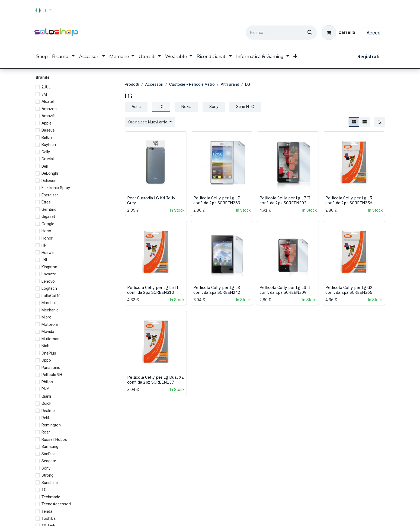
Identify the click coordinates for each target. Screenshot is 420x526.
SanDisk (49, 454)
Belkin (47, 138)
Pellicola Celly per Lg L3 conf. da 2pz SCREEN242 (217, 290)
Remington (51, 425)
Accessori (154, 84)
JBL (45, 260)
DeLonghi (50, 173)
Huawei (48, 253)
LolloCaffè (51, 296)
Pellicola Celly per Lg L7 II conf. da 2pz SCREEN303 (285, 200)
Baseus (48, 130)
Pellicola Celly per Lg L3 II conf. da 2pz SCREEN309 (285, 290)
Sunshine (50, 483)
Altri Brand (230, 84)
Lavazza (49, 274)
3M (44, 94)
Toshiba (49, 518)
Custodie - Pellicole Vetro (192, 84)
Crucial (48, 159)
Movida (48, 331)
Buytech (49, 145)
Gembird (49, 209)
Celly (46, 152)
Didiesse (49, 181)
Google (48, 224)
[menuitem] (42, 57)
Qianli (46, 396)
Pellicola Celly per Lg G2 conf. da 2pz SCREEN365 (349, 290)
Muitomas (50, 339)
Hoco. (47, 231)
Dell (45, 166)
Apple (47, 123)
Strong (47, 475)
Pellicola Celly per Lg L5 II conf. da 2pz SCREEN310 (153, 290)
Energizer (50, 195)
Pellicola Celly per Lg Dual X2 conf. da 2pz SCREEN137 (156, 380)
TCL (45, 490)
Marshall (49, 303)
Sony (46, 468)
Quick (46, 403)
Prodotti (132, 84)
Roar (46, 432)
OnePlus (49, 353)
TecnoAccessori (56, 504)
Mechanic (50, 310)
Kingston (49, 267)
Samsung (50, 447)
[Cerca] (310, 33)
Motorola (50, 324)
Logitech (49, 288)
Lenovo (48, 281)
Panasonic (51, 368)
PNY (45, 389)
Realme (48, 411)
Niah (45, 346)
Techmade (51, 497)
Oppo (46, 360)
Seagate (49, 461)
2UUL (46, 87)
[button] (150, 122)
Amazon (49, 109)
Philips (47, 382)
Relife (47, 418)
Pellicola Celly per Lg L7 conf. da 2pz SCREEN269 (217, 200)
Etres (46, 202)
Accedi (374, 33)
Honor (47, 238)
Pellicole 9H (52, 375)
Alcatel (48, 101)
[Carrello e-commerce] (338, 33)
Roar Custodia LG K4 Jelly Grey (151, 200)
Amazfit (49, 116)
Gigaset (48, 216)
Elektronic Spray (56, 188)
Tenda (47, 511)
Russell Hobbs (54, 439)
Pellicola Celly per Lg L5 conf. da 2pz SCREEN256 (349, 200)
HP (44, 245)
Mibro (47, 317)
